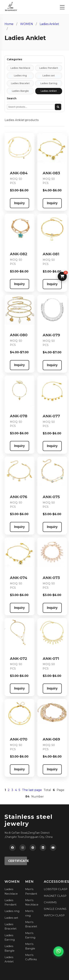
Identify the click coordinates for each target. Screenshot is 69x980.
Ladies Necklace (17, 68)
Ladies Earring (46, 83)
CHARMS (50, 902)
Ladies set (46, 76)
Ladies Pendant (46, 68)
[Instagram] (23, 848)
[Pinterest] (33, 848)
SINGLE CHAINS (55, 909)
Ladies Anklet (49, 24)
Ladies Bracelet (17, 83)
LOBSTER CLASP (56, 889)
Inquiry (17, 203)
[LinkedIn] (43, 848)
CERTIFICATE (18, 861)
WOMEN (27, 24)
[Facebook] (12, 848)
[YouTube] (53, 848)
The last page (29, 790)
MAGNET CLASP (55, 896)
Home (9, 24)
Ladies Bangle (17, 91)
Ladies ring (17, 76)
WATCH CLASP (54, 915)
